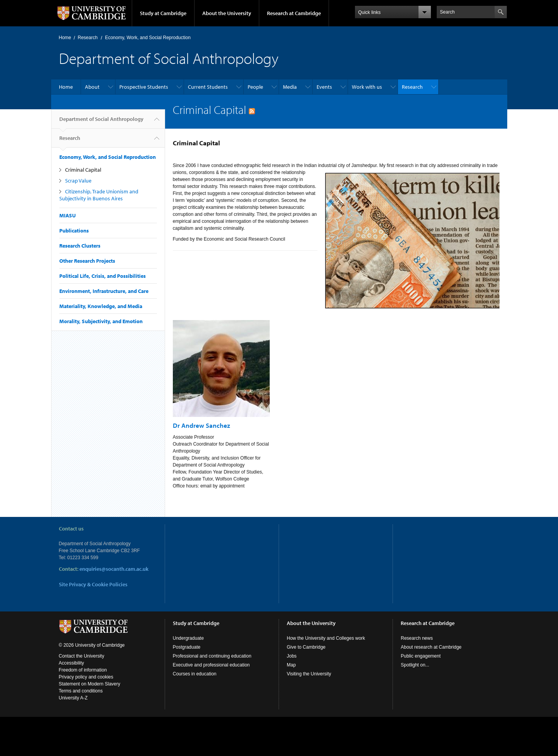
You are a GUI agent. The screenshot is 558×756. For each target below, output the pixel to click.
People (255, 87)
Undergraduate (188, 638)
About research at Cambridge (431, 647)
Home (65, 38)
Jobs (292, 656)
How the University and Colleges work (326, 638)
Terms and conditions (81, 691)
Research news (417, 638)
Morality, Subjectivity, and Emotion (101, 321)
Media (290, 87)
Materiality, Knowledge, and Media (101, 306)
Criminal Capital (83, 170)
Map (291, 665)
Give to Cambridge (306, 647)
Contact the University (82, 656)
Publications (74, 231)
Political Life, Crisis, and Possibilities (102, 276)
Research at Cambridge (294, 13)
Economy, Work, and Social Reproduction (148, 38)
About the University (227, 13)
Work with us (367, 87)
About (92, 87)
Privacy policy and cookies (86, 677)
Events (324, 87)
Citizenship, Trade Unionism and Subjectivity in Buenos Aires (99, 195)
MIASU (68, 215)
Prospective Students (144, 87)
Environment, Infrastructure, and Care (104, 291)
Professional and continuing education (212, 656)
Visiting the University (309, 674)
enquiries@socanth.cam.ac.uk (114, 569)
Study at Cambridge (163, 13)
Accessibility (71, 663)
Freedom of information (83, 670)
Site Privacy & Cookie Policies (93, 584)
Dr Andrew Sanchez (201, 425)
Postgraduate (187, 647)
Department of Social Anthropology (101, 122)
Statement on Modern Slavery (90, 684)
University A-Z (73, 698)
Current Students (208, 87)
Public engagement (421, 656)
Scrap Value (78, 181)
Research (88, 38)
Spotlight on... (415, 665)
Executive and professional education (211, 665)
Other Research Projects (87, 261)
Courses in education (195, 674)
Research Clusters (80, 246)
